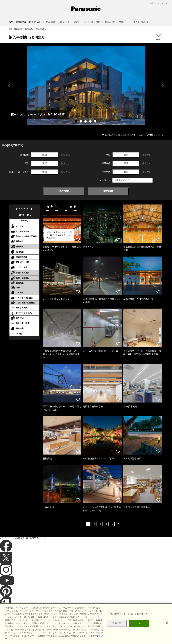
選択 (45, 155)
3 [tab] (86, 122)
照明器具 (29, 29)
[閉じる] (167, 627)
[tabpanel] (86, 85)
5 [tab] (96, 122)
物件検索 (64, 191)
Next (163, 86)
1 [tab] (76, 122)
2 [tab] (81, 122)
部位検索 (108, 191)
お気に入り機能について (151, 135)
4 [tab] (91, 122)
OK (139, 627)
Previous (9, 86)
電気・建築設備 (15, 29)
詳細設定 (117, 627)
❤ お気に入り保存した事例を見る (119, 135)
